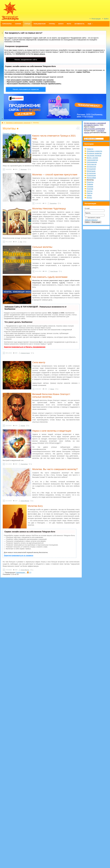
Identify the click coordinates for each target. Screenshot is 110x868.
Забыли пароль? (91, 220)
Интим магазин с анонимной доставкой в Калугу (95, 124)
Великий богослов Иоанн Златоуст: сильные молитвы (51, 395)
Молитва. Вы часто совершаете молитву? (55, 469)
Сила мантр (39, 362)
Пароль (88, 213)
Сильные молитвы (42, 247)
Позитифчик (53, 203)
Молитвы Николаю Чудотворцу (49, 208)
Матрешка (24, 169)
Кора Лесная (54, 271)
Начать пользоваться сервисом (26, 89)
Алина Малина (25, 501)
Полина (23, 426)
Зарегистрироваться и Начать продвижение (25, 347)
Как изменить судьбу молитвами (50, 277)
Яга (21, 242)
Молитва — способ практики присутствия (55, 174)
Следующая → (21, 572)
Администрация (25, 353)
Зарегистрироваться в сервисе (19, 555)
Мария (52, 389)
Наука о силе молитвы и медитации (52, 431)
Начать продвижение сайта (26, 60)
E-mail (87, 208)
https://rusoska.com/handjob (94, 129)
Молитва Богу (35, 506)
